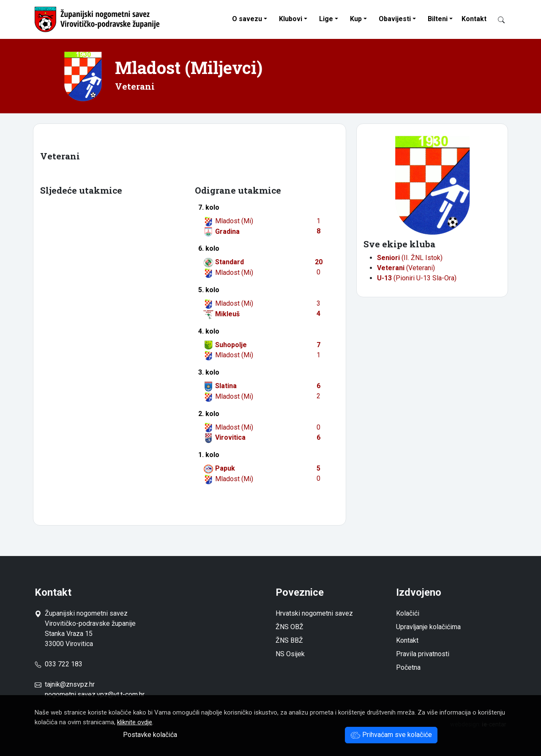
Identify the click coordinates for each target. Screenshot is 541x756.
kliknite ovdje (135, 722)
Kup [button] (356, 19)
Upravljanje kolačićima (428, 627)
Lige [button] (326, 19)
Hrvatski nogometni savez (314, 613)
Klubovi (291, 19)
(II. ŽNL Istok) (410, 258)
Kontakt (474, 19)
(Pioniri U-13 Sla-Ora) (417, 278)
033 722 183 (59, 664)
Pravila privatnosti (423, 654)
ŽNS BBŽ (289, 640)
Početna (408, 667)
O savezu (247, 19)
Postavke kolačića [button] (150, 735)
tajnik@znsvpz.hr (70, 684)
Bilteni (438, 19)
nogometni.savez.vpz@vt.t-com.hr (95, 694)
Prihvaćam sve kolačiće (391, 735)
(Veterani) (406, 268)
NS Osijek (290, 654)
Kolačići (408, 613)
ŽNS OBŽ (290, 627)
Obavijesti (395, 19)
